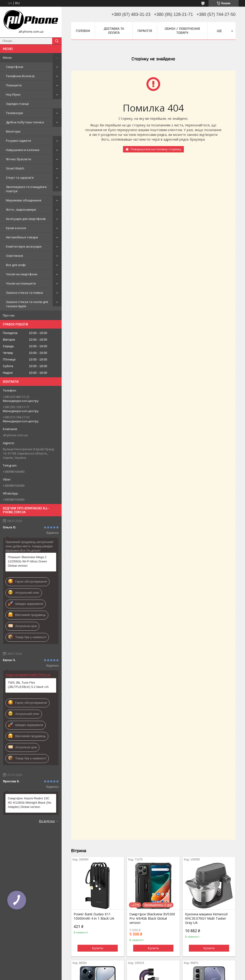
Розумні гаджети (18, 141)
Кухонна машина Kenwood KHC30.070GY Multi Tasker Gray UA (206, 918)
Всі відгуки (47, 821)
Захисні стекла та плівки (24, 293)
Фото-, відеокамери (21, 209)
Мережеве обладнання (24, 200)
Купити (98, 948)
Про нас (9, 315)
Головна (83, 31)
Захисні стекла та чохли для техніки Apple (27, 304)
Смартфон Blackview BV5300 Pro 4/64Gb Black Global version (152, 918)
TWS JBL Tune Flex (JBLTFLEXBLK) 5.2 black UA (28, 685)
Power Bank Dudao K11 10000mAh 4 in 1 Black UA (94, 916)
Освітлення (14, 256)
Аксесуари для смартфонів (26, 219)
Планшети (14, 85)
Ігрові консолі (16, 228)
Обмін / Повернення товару (182, 31)
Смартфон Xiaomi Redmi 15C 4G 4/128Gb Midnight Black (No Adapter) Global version (30, 803)
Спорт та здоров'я (20, 178)
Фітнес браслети (18, 159)
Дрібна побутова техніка (25, 122)
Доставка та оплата (114, 31)
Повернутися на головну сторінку (156, 149)
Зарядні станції (17, 104)
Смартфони (15, 67)
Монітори (13, 131)
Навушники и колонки (23, 150)
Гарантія (145, 31)
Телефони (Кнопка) (20, 76)
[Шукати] (57, 41)
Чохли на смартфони (22, 274)
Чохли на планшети (21, 283)
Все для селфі (16, 265)
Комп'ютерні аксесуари (24, 246)
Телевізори (14, 113)
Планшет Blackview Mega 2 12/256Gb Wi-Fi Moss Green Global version (27, 561)
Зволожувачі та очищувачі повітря (26, 189)
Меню (7, 58)
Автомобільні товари (22, 237)
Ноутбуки (13, 94)
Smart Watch (15, 168)
